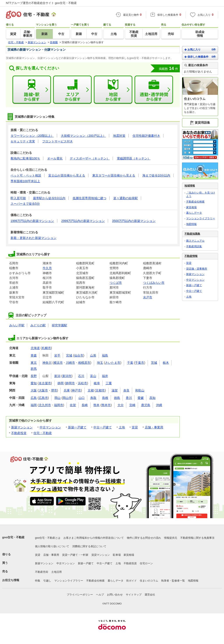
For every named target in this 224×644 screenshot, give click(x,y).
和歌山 (140, 390)
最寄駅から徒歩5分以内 (49, 198)
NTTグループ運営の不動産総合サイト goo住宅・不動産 (41, 3)
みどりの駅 (38, 325)
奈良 (126, 390)
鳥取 (93, 398)
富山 (93, 376)
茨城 (154, 363)
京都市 (100, 390)
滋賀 (115, 390)
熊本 (96, 405)
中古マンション (50, 427)
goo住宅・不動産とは (48, 538)
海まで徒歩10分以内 (156, 175)
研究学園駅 (59, 325)
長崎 (85, 405)
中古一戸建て (103, 427)
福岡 (34, 405)
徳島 (117, 398)
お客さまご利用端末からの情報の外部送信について (94, 538)
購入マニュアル (195, 241)
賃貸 (135, 427)
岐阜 (97, 383)
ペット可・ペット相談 (26, 175)
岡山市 (67, 398)
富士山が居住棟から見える (67, 175)
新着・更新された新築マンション (33, 238)
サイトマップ (134, 595)
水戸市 (148, 297)
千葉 (130, 363)
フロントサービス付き (58, 141)
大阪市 (43, 390)
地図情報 (191, 224)
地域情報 (190, 186)
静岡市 (70, 383)
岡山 (58, 398)
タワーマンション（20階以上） (32, 136)
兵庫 (67, 390)
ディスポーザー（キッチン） (90, 158)
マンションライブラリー (201, 218)
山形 (93, 355)
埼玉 (100, 363)
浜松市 (82, 383)
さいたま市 (113, 363)
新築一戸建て (77, 427)
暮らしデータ (194, 213)
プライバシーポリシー (80, 595)
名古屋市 (45, 383)
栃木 (166, 363)
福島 (105, 355)
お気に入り (200, 49)
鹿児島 (146, 405)
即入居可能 (18, 198)
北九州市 (45, 405)
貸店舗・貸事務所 (197, 269)
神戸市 (76, 390)
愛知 (34, 383)
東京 (34, 363)
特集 (38, 581)
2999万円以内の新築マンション (83, 221)
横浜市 (58, 363)
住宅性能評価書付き (146, 136)
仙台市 (79, 355)
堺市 (54, 390)
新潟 (57, 376)
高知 (152, 398)
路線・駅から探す (32, 90)
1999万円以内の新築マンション (32, 221)
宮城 (69, 355)
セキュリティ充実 (23, 141)
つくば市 (116, 283)
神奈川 (47, 363)
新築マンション (22, 427)
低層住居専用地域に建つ (89, 198)
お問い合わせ (115, 595)
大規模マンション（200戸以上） (83, 136)
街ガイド (131, 581)
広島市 (43, 398)
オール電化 (55, 158)
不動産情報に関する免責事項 (197, 538)
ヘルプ (100, 595)
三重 (109, 383)
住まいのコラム (149, 581)
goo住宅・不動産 (13, 537)
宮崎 (132, 405)
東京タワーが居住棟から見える (114, 175)
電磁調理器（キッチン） (134, 158)
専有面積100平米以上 (25, 181)
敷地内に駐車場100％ (25, 158)
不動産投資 (19, 433)
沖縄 (159, 405)
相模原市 (84, 363)
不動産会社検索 (195, 202)
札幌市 (46, 348)
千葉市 (140, 363)
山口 (82, 398)
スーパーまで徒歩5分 (25, 204)
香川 (129, 398)
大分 (121, 405)
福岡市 (59, 405)
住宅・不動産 (43, 433)
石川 (81, 376)
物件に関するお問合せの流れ (144, 538)
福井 (105, 376)
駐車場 (117, 555)
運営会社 (150, 595)
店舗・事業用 (154, 427)
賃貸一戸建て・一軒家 (75, 555)
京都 (91, 390)
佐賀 (73, 405)
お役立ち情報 (11, 580)
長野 (34, 376)
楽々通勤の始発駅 (126, 198)
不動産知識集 (192, 234)
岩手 (57, 355)
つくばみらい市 (154, 283)
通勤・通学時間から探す (154, 90)
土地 (122, 427)
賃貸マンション (101, 555)
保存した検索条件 (200, 57)
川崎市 (70, 363)
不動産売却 (42, 572)
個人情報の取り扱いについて (52, 546)
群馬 (34, 369)
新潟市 (67, 376)
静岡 (61, 383)
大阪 (34, 390)
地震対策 (119, 136)
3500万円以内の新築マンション (134, 221)
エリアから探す (72, 90)
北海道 (35, 348)
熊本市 (106, 405)
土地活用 (56, 572)
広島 (34, 398)
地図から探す (113, 90)
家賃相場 (191, 207)
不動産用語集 (194, 246)
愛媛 (141, 398)
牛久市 (47, 268)
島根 (105, 398)
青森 (34, 355)
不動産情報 (191, 256)
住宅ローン (146, 563)
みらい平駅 (17, 325)
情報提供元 (171, 538)
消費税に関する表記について (89, 546)
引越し (47, 581)
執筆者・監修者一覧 (173, 581)
